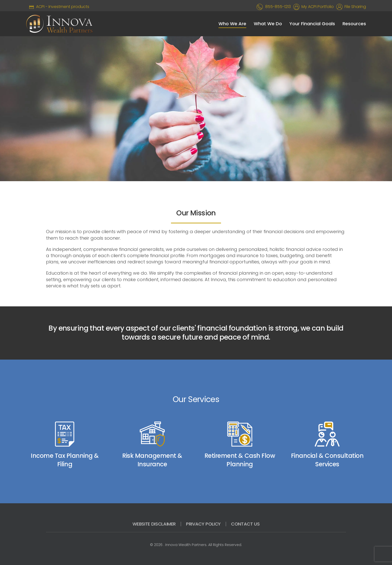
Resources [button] (354, 24)
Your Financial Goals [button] (312, 24)
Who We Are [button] (232, 24)
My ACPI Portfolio (317, 7)
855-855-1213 (278, 7)
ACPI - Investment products (58, 7)
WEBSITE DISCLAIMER (154, 524)
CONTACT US (245, 524)
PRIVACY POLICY (203, 524)
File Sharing (354, 7)
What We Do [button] (268, 24)
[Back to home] (59, 24)
